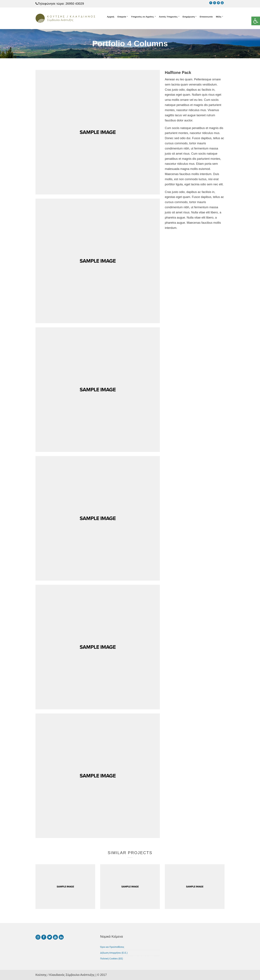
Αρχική (111, 17)
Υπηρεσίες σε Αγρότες (143, 17)
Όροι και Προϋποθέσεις (112, 947)
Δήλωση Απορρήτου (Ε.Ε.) (114, 953)
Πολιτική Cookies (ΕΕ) (112, 959)
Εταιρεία (122, 17)
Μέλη (219, 17)
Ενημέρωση (189, 17)
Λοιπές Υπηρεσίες (168, 17)
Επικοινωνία (206, 17)
